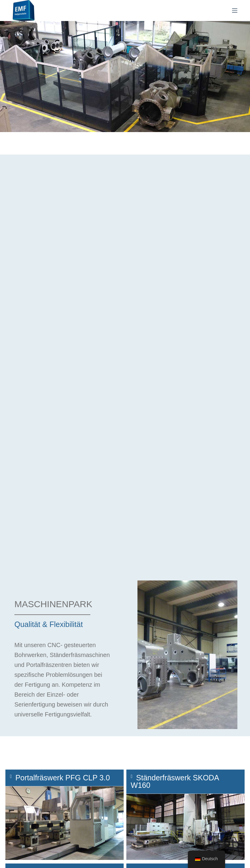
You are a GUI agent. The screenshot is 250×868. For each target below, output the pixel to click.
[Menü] (235, 11)
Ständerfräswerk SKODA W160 (175, 781)
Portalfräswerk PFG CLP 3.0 (63, 778)
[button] (65, 778)
